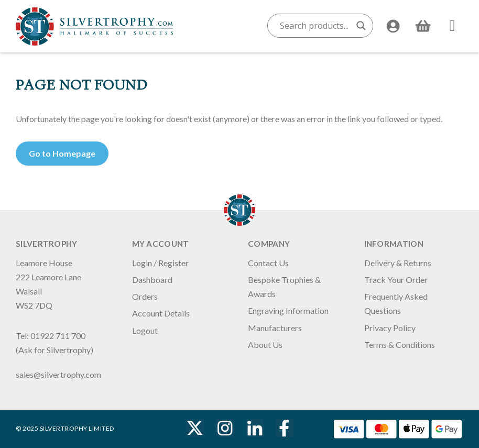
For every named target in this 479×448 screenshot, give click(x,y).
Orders (145, 296)
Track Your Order (396, 280)
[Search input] (315, 26)
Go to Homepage (62, 153)
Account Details (161, 313)
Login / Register (160, 263)
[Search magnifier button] (361, 26)
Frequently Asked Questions (396, 303)
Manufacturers (275, 328)
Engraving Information (288, 310)
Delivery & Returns (398, 263)
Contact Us (268, 263)
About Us (265, 345)
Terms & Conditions (400, 345)
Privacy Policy (390, 328)
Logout (145, 330)
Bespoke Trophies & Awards (284, 287)
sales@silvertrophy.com (58, 374)
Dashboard (152, 280)
